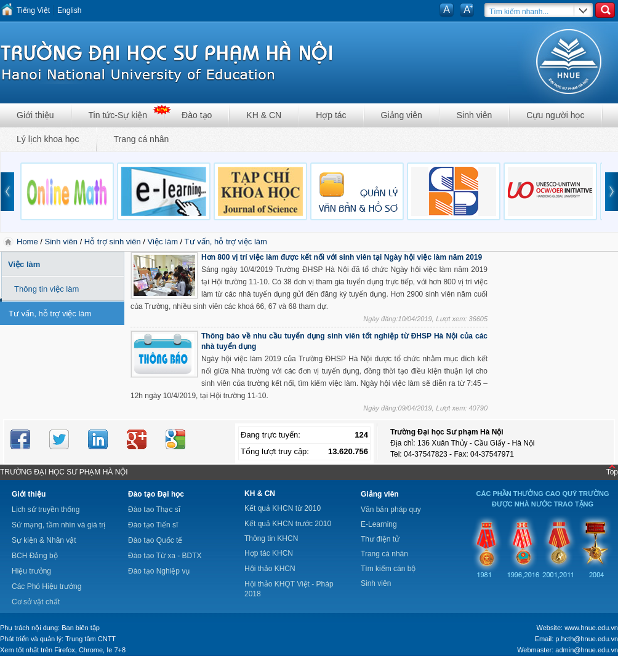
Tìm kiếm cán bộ (388, 569)
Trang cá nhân (142, 139)
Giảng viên (402, 115)
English (69, 10)
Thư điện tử (380, 539)
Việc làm (163, 242)
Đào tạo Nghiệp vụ (159, 571)
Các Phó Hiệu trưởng (46, 586)
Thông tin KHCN (271, 538)
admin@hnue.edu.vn (587, 650)
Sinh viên (475, 115)
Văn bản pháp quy (391, 510)
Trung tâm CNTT (90, 639)
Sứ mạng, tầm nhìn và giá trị (58, 525)
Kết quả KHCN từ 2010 (283, 508)
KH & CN (264, 115)
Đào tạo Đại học (156, 494)
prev (7, 192)
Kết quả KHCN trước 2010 (288, 524)
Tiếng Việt (33, 10)
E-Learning (379, 524)
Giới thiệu (35, 115)
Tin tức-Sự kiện (118, 115)
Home (28, 242)
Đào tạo (197, 115)
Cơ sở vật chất (36, 602)
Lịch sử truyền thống (46, 510)
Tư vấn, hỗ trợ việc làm (226, 242)
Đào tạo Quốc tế (155, 540)
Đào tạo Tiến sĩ (153, 525)
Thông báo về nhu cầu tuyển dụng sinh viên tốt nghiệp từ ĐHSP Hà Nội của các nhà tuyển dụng (344, 341)
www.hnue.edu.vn (591, 628)
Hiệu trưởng (31, 571)
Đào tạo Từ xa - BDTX (165, 556)
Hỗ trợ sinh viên (113, 242)
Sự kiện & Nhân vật (44, 540)
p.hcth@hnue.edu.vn (587, 639)
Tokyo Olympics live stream (45, 668)
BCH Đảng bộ (35, 556)
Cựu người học (555, 115)
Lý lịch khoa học (48, 139)
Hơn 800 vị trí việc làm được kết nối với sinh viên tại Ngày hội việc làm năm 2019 (342, 257)
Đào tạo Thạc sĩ (154, 510)
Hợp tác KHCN (269, 553)
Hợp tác (331, 115)
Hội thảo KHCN (270, 569)
